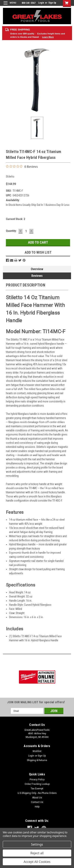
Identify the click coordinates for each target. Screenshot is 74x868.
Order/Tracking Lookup (37, 784)
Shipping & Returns (37, 760)
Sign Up (52, 3)
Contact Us (37, 802)
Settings (37, 844)
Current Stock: (15, 219)
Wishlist (37, 751)
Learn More (48, 37)
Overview (37, 269)
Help (37, 807)
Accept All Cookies (37, 862)
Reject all (37, 853)
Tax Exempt (37, 789)
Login (41, 3)
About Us (37, 798)
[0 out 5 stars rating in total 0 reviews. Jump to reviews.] (22, 167)
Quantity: (11, 231)
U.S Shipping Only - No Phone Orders (37, 793)
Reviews (37, 276)
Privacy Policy (37, 780)
